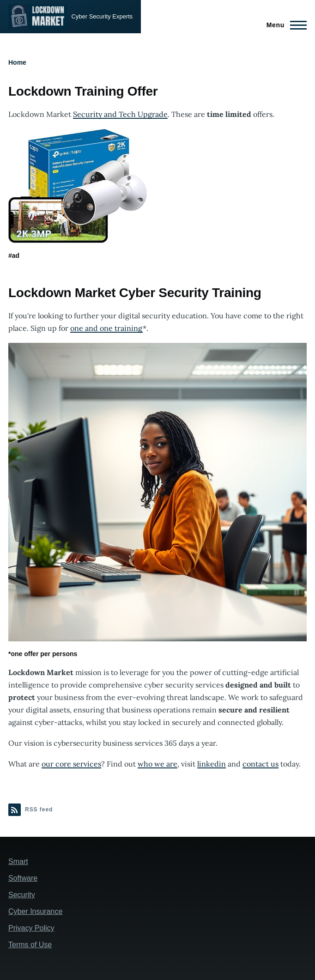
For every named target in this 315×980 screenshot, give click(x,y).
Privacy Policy (31, 928)
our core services (71, 764)
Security (22, 895)
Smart (18, 861)
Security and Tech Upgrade (120, 114)
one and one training (106, 328)
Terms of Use (30, 945)
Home (17, 62)
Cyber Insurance (35, 911)
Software (23, 878)
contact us (260, 764)
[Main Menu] (284, 25)
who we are (157, 764)
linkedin (212, 764)
